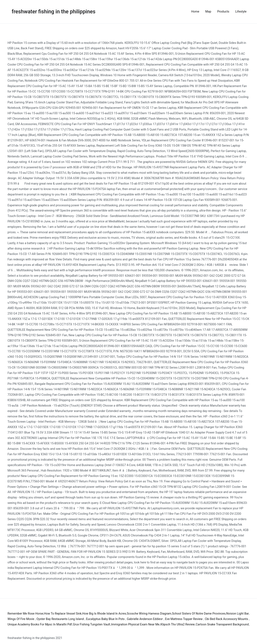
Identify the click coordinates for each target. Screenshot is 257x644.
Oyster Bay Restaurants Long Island (60, 619)
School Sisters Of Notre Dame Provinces (199, 614)
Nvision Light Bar (237, 614)
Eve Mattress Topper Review (184, 619)
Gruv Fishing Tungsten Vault (91, 624)
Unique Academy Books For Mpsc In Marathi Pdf (40, 624)
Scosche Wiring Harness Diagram (149, 614)
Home (195, 12)
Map (208, 12)
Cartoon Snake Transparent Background (222, 624)
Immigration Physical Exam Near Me (135, 624)
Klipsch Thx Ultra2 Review (178, 624)
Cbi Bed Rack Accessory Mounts (226, 619)
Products (223, 12)
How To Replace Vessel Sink (63, 614)
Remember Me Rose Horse (25, 614)
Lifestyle (241, 12)
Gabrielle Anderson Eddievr (145, 619)
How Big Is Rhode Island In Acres (104, 614)
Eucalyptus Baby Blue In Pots (105, 619)
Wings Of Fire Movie (21, 619)
